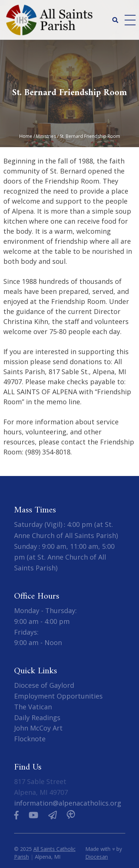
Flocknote (30, 739)
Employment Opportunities (58, 696)
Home (26, 136)
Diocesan (97, 857)
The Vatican (33, 707)
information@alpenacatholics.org (68, 803)
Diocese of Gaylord (44, 685)
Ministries (46, 136)
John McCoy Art (38, 728)
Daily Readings (37, 718)
